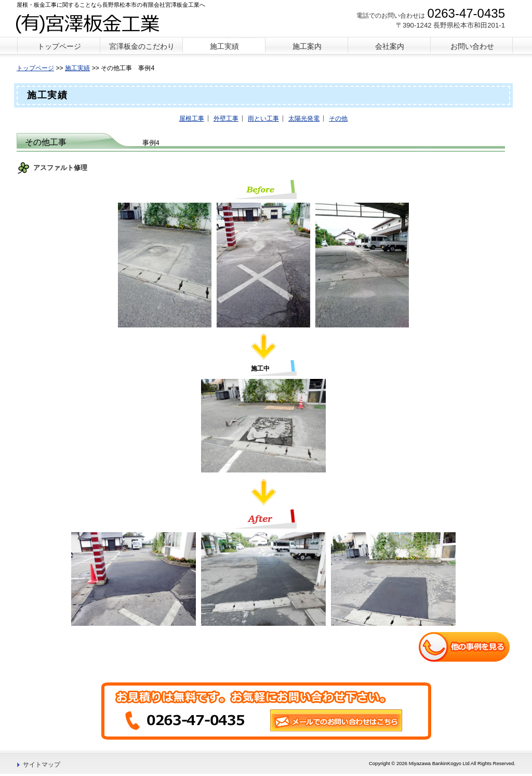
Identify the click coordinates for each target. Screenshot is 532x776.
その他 (338, 119)
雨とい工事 (263, 119)
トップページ (35, 68)
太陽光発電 (304, 119)
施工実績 (77, 68)
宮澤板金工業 (94, 23)
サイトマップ (42, 765)
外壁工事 (226, 119)
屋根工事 (192, 119)
